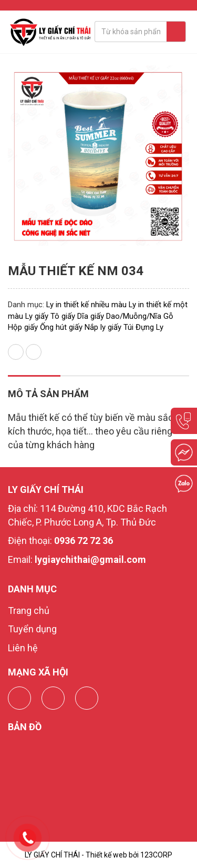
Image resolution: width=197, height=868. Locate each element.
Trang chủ (29, 610)
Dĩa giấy (91, 316)
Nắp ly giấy (103, 327)
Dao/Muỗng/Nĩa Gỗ (140, 316)
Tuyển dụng (32, 629)
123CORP (156, 855)
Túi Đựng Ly (143, 327)
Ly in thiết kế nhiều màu (86, 305)
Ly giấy (37, 316)
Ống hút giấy (61, 327)
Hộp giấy (23, 327)
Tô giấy (63, 316)
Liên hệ (23, 648)
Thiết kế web (106, 855)
